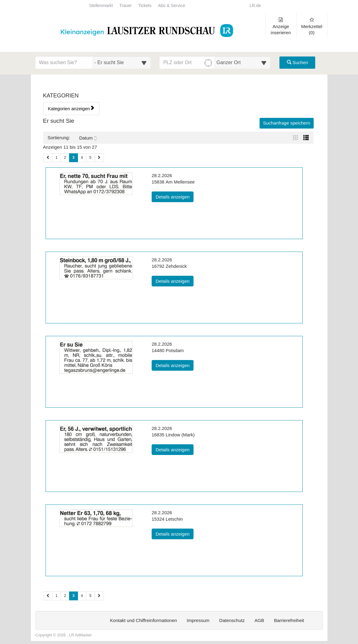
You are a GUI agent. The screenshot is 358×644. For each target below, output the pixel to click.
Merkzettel (312, 26)
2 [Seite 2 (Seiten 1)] (65, 158)
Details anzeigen (175, 196)
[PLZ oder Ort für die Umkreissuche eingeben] (187, 63)
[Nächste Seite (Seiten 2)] (99, 596)
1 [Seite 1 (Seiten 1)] (57, 158)
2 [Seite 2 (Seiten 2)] (65, 596)
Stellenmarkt (101, 6)
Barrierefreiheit (289, 620)
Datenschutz (232, 620)
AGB (259, 620)
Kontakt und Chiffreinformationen (144, 620)
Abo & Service (172, 6)
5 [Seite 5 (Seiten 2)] (90, 596)
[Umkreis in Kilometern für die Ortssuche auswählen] (243, 63)
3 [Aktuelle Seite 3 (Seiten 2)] (74, 595)
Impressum (198, 620)
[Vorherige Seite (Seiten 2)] (48, 596)
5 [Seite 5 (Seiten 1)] (90, 158)
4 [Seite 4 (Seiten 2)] (82, 596)
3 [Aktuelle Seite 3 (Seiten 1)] (74, 157)
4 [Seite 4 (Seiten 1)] (82, 158)
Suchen (297, 62)
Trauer (125, 6)
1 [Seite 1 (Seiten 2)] (57, 596)
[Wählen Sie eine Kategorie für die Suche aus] (122, 63)
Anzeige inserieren (281, 26)
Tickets (145, 6)
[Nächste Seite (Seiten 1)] (99, 158)
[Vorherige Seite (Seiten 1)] (48, 158)
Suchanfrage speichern (286, 123)
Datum (88, 138)
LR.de (255, 6)
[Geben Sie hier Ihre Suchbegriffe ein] (64, 63)
